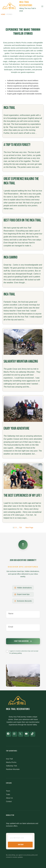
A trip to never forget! (17, 145)
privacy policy (17, 653)
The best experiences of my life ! (23, 496)
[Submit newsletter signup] (23, 641)
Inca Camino (10, 257)
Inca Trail (9, 294)
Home (3, 14)
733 (20, 528)
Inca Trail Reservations (26, 4)
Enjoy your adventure (16, 428)
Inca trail (9, 108)
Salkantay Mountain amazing (21, 361)
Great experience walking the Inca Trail (21, 181)
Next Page (29, 528)
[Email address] (20, 838)
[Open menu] (42, 6)
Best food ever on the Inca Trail (22, 220)
